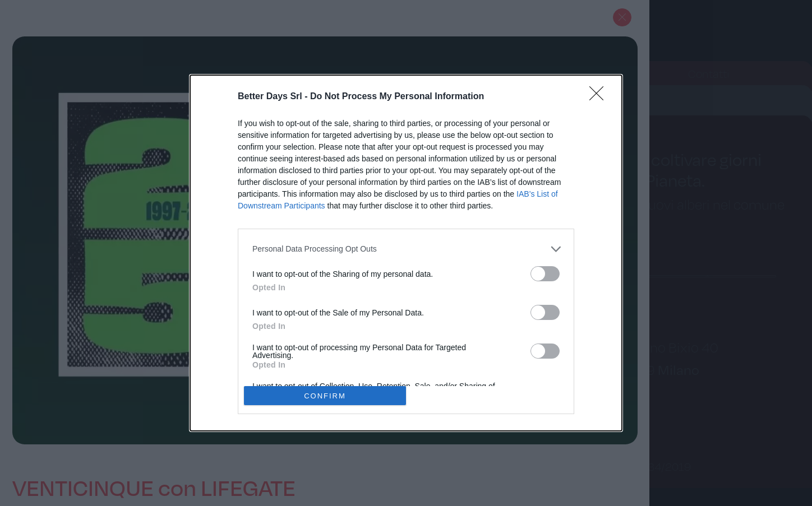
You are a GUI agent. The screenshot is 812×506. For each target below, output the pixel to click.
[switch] (545, 274)
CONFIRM (325, 395)
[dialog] (406, 253)
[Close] (600, 97)
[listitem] (406, 249)
